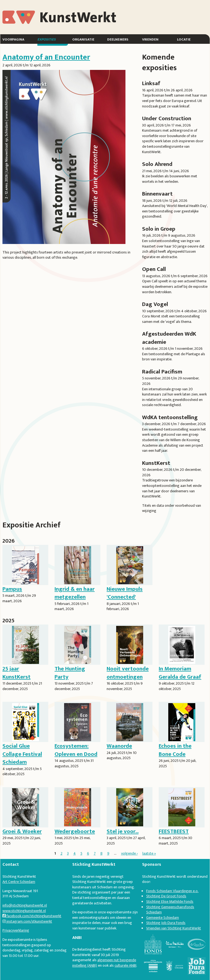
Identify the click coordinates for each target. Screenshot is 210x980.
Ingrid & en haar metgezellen (75, 593)
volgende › (129, 853)
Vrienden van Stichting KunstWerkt (174, 928)
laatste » (149, 853)
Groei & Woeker (22, 831)
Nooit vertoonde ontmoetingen (128, 673)
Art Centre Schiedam (19, 882)
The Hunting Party (70, 673)
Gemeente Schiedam (163, 918)
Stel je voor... (123, 831)
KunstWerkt (23, 13)
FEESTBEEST (174, 831)
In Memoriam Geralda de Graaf (180, 673)
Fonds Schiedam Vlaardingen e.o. (172, 891)
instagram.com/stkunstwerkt (27, 921)
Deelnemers (118, 39)
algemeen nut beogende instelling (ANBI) (104, 963)
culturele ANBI (125, 965)
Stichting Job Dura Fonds (166, 923)
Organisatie (83, 39)
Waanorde (119, 746)
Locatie (184, 39)
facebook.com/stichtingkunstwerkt (32, 916)
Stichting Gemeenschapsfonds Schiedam (170, 910)
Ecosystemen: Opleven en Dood (76, 750)
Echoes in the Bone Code (175, 750)
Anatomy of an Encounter (46, 57)
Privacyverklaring (16, 930)
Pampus (12, 589)
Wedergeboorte (75, 831)
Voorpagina (13, 39)
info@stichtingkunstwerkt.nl (25, 905)
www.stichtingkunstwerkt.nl (24, 911)
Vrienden (150, 39)
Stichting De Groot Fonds (166, 896)
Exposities (46, 39)
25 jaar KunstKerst (16, 673)
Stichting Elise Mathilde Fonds (170, 902)
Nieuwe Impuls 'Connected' (125, 593)
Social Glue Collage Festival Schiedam (22, 754)
